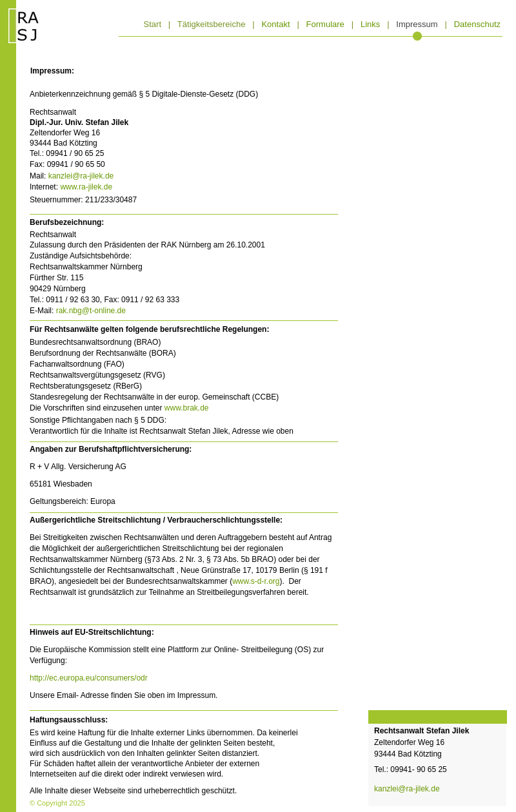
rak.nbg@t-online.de (91, 311)
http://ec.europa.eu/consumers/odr (89, 678)
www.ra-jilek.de (86, 187)
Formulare (325, 24)
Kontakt (275, 24)
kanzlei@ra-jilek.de (81, 176)
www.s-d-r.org (256, 581)
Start (153, 24)
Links (370, 24)
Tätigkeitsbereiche (212, 24)
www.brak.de (187, 408)
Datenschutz (477, 24)
